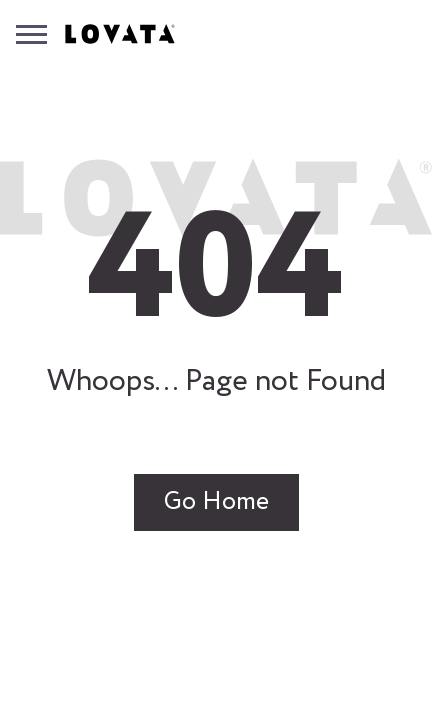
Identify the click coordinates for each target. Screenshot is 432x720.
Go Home (216, 502)
